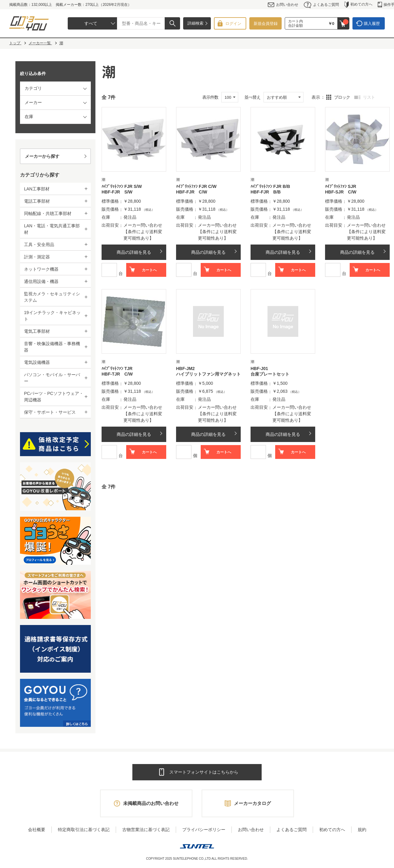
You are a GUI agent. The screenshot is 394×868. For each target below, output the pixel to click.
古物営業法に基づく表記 (146, 830)
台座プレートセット (270, 374)
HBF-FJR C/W (192, 192)
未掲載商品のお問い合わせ (151, 803)
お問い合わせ (283, 5)
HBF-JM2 (185, 368)
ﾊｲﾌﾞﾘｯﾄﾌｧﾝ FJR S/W (122, 186)
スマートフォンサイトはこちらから (204, 772)
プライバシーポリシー (204, 830)
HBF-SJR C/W (341, 192)
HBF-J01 (259, 368)
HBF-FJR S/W (117, 192)
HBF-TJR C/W (117, 374)
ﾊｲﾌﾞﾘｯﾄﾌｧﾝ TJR (117, 368)
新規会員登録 (266, 24)
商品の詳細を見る (134, 252)
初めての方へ (358, 5)
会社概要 (37, 830)
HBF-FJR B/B (266, 192)
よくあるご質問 (321, 5)
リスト (369, 97)
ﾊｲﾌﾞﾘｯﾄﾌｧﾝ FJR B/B (270, 186)
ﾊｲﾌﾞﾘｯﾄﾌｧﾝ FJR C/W (196, 186)
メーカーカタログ (252, 803)
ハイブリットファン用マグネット (208, 374)
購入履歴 (372, 24)
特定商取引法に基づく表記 (84, 830)
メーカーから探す (42, 156)
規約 (362, 830)
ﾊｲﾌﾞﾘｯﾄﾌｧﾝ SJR (341, 186)
